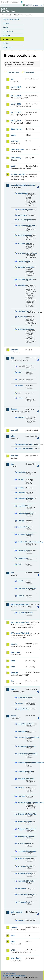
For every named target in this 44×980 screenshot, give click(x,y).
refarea (20, 386)
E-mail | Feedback (9, 973)
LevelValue (21, 796)
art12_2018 (16, 96)
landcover (16, 652)
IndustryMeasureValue (21, 779)
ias (12, 464)
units (19, 564)
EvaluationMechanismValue (21, 754)
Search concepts (29, 73)
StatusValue (21, 888)
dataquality (16, 158)
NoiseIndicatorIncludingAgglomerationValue (21, 802)
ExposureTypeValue (21, 771)
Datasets (6, 23)
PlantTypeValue (21, 311)
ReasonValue (21, 317)
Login (27, 5)
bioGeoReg (21, 472)
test (13, 936)
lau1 (13, 661)
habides (15, 456)
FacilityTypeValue (21, 261)
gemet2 (14, 430)
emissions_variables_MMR (21, 444)
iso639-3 (21, 788)
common (15, 141)
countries (21, 417)
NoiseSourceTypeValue (21, 836)
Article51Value (21, 193)
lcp (12, 681)
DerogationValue (21, 243)
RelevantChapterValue (21, 329)
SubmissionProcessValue (21, 895)
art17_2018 (16, 121)
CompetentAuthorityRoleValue (21, 737)
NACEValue (21, 285)
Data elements (8, 31)
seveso (14, 927)
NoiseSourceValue (21, 844)
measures (21, 492)
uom (13, 942)
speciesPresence (21, 551)
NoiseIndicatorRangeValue (21, 814)
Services (6, 43)
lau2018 (15, 673)
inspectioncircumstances (21, 588)
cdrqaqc (21, 480)
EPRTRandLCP (18, 174)
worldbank (16, 958)
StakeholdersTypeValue (21, 881)
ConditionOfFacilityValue (21, 225)
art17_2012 (16, 112)
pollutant (21, 596)
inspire (14, 644)
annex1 (20, 581)
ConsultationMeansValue (21, 746)
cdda (13, 135)
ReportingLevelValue (21, 866)
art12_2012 (16, 87)
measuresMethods (21, 506)
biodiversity (16, 129)
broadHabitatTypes (21, 697)
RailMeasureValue (21, 859)
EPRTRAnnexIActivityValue (21, 253)
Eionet (12, 15)
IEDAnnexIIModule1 (18, 604)
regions (20, 703)
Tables (5, 27)
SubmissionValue (21, 902)
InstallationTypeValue (21, 280)
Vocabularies (8, 39)
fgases (14, 409)
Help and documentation (12, 19)
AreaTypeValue (21, 731)
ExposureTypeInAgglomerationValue (21, 763)
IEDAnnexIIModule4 (18, 633)
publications (17, 912)
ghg (13, 436)
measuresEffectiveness (21, 498)
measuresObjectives (21, 513)
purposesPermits (21, 527)
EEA (12, 2)
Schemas (6, 35)
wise (13, 950)
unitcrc (20, 398)
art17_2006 (16, 104)
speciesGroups (21, 709)
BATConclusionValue (21, 220)
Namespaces (8, 47)
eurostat (15, 350)
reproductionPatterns (21, 534)
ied (12, 573)
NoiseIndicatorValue (21, 821)
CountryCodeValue (21, 235)
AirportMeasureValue (21, 724)
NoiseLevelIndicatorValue (21, 829)
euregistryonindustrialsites (18, 185)
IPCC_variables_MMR (21, 449)
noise (14, 716)
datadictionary (18, 149)
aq (12, 79)
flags (19, 372)
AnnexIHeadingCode (21, 613)
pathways (21, 521)
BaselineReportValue (21, 210)
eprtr (13, 166)
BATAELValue (21, 215)
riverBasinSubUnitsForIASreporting (21, 542)
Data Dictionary (19, 15)
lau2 (13, 667)
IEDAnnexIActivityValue (21, 267)
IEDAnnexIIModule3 (18, 623)
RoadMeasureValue (21, 874)
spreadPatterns (21, 558)
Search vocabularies (13, 73)
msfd (13, 689)
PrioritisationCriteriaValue (21, 851)
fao (13, 358)
